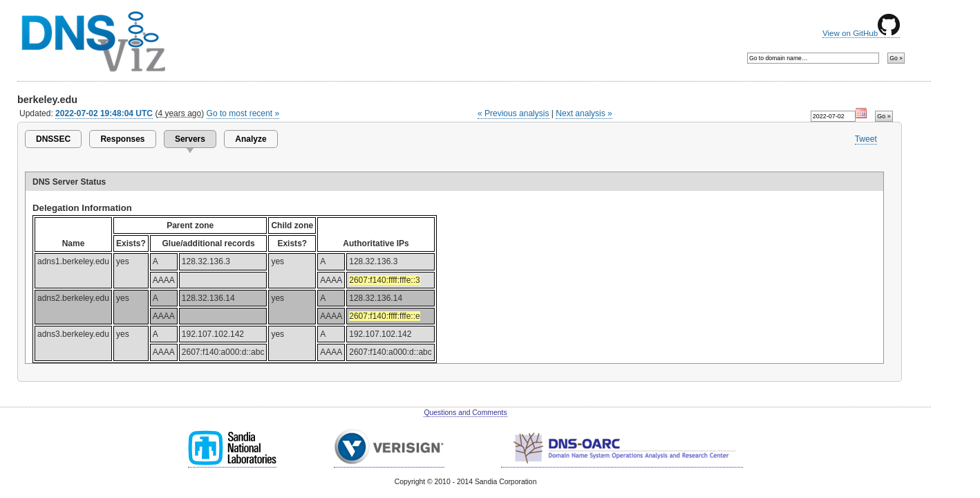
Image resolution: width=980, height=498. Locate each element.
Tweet (866, 139)
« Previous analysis (513, 113)
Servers (190, 139)
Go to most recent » (243, 113)
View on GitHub (861, 33)
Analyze (251, 139)
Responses (122, 139)
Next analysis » (584, 113)
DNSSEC (53, 139)
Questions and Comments (465, 413)
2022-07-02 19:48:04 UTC (104, 113)
